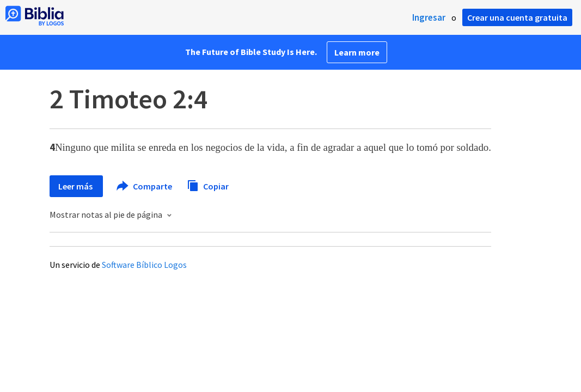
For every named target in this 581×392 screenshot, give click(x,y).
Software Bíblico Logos (144, 265)
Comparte (145, 186)
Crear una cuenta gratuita (517, 17)
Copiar (208, 185)
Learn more (357, 52)
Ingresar (429, 17)
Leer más (76, 186)
